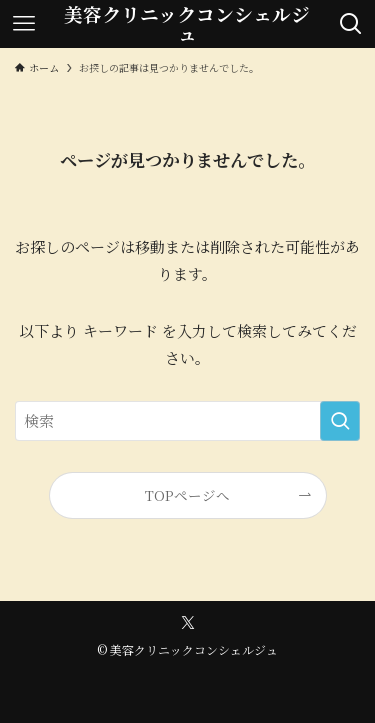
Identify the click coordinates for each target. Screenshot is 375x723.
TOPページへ (187, 495)
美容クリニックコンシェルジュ (187, 24)
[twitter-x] (188, 623)
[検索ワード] (187, 421)
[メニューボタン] (24, 24)
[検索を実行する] (340, 421)
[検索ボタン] (351, 24)
